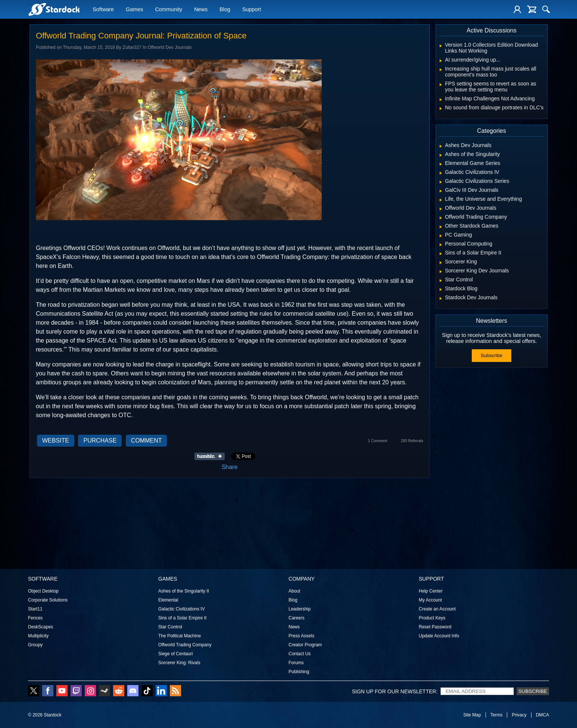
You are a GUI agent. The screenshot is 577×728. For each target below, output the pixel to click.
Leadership (300, 609)
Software (103, 10)
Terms (497, 715)
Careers (297, 618)
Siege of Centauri (176, 654)
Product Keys (432, 618)
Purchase (100, 440)
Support (252, 10)
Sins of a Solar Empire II (182, 618)
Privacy (519, 715)
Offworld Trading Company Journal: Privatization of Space (141, 36)
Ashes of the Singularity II (184, 591)
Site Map (472, 715)
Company (302, 579)
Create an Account (437, 609)
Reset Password (435, 627)
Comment (146, 440)
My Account (430, 600)
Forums (296, 663)
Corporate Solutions (48, 600)
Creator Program (305, 645)
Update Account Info (439, 636)
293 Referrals (412, 441)
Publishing (299, 672)
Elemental (168, 600)
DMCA (542, 715)
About (294, 591)
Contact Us (300, 654)
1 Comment (378, 441)
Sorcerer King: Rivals (179, 663)
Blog (225, 10)
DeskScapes (40, 627)
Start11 (35, 609)
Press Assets (301, 636)
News (201, 10)
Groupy (35, 645)
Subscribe (492, 355)
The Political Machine (180, 636)
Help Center (431, 591)
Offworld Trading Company (185, 645)
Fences (35, 618)
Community (169, 10)
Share (230, 467)
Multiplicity (38, 636)
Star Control (170, 627)
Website (56, 440)
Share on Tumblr (212, 456)
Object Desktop (43, 591)
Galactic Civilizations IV (182, 609)
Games (134, 10)
